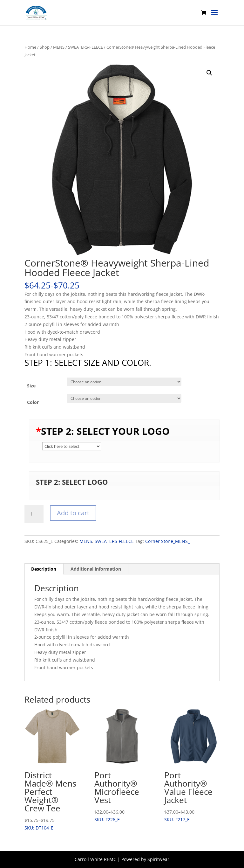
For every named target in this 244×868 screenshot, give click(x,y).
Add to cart (73, 513)
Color (33, 402)
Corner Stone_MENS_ (167, 541)
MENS (59, 47)
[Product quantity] (34, 514)
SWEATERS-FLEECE (85, 47)
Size (31, 386)
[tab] (44, 569)
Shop (45, 47)
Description (44, 569)
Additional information (96, 569)
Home (30, 47)
